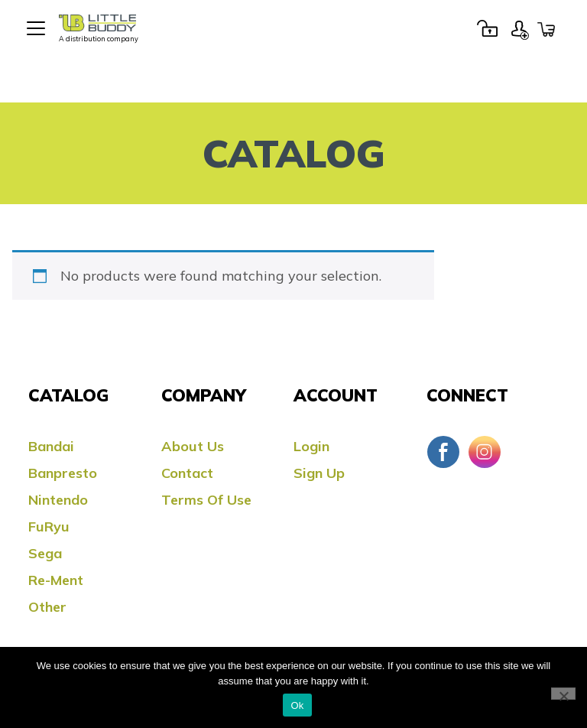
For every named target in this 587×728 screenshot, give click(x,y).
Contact (187, 473)
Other (47, 607)
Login (487, 28)
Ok (297, 705)
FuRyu (49, 526)
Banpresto (63, 473)
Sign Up (520, 28)
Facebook (443, 452)
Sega (45, 553)
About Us (193, 446)
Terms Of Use (206, 500)
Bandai (51, 446)
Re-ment (56, 580)
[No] (563, 694)
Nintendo (58, 500)
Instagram (485, 452)
